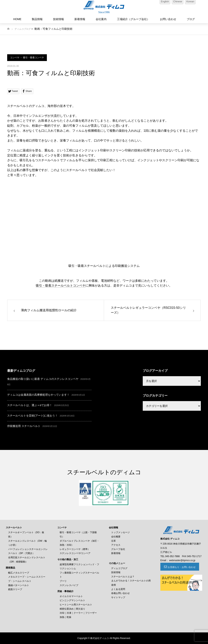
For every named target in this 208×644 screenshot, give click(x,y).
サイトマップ (118, 597)
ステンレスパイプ (69, 585)
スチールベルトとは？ (123, 577)
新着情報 (80, 19)
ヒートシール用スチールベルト (76, 605)
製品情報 (37, 19)
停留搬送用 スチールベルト (24, 426)
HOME (17, 19)
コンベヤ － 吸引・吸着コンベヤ (27, 58)
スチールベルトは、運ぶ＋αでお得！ (30, 405)
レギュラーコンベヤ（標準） (75, 549)
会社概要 (116, 537)
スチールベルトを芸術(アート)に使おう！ (32, 416)
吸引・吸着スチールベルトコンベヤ (61, 286)
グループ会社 (118, 549)
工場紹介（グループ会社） (133, 19)
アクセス (116, 545)
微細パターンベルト (19, 585)
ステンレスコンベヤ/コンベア (75, 553)
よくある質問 (118, 589)
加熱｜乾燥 (65, 617)
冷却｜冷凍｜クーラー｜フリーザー (78, 613)
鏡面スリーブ (15, 589)
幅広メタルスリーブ (19, 573)
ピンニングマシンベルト (72, 600)
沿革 (113, 541)
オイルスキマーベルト (71, 596)
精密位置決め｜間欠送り (72, 609)
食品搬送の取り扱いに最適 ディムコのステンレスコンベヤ (43, 379)
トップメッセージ (120, 532)
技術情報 (58, 19)
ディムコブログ (23, 29)
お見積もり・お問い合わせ (182, 567)
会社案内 (101, 19)
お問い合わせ (168, 19)
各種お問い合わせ (120, 593)
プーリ (63, 581)
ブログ (191, 19)
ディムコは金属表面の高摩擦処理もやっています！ (38, 395)
